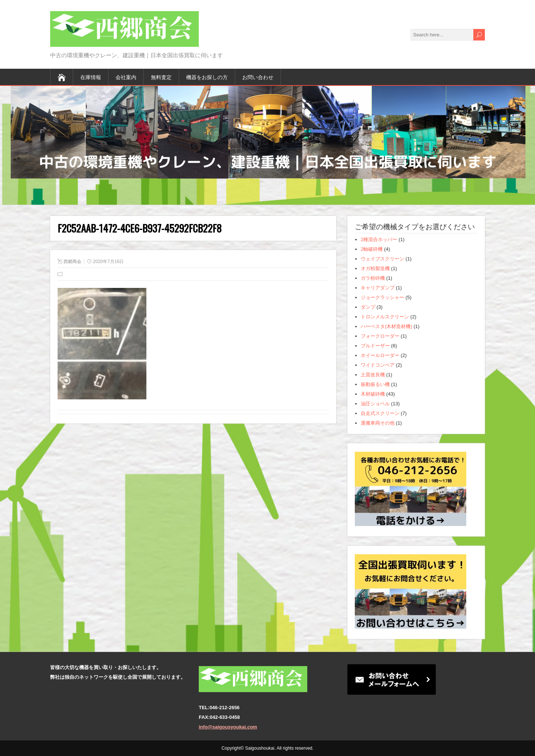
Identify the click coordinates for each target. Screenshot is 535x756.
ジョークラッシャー (382, 297)
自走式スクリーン (380, 413)
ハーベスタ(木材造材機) (387, 326)
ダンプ (368, 307)
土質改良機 (373, 375)
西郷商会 (72, 262)
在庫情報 (91, 77)
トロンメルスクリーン (385, 317)
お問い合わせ (258, 77)
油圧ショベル (375, 404)
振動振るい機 (375, 384)
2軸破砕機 (372, 249)
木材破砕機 (373, 394)
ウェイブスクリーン (382, 259)
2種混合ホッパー (379, 239)
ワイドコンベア (378, 365)
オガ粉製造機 (375, 268)
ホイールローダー (380, 355)
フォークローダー (380, 336)
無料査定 (161, 77)
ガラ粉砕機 (373, 278)
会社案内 (126, 77)
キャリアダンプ (378, 288)
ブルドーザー (375, 346)
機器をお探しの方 (207, 77)
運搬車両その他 (378, 423)
